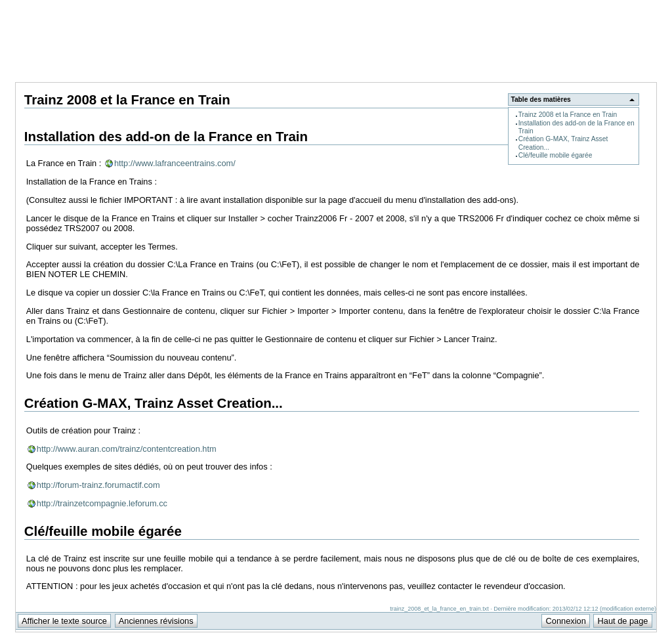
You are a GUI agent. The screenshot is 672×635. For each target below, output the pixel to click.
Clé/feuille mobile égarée (556, 155)
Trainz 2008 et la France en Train (568, 115)
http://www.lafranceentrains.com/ (175, 163)
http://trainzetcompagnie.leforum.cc (102, 503)
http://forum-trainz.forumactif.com (98, 485)
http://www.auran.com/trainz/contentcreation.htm (127, 449)
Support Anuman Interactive (588, 7)
